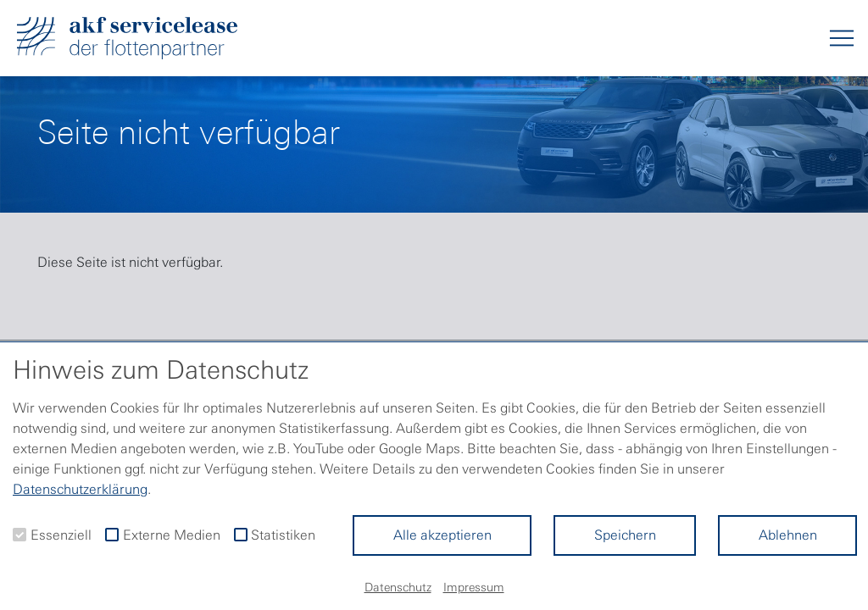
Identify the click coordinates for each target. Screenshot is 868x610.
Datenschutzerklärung (80, 489)
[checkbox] (19, 535)
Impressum (474, 588)
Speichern (625, 535)
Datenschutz (398, 588)
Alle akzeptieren (442, 535)
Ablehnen (788, 535)
